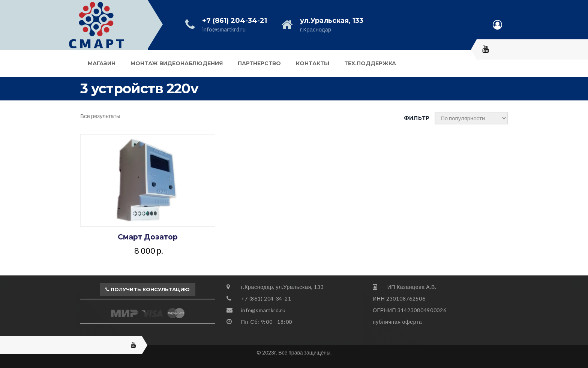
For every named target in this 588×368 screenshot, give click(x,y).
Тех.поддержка (370, 63)
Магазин (102, 63)
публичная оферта (397, 322)
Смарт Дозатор (148, 237)
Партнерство (259, 63)
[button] (148, 290)
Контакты (313, 63)
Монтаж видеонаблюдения (177, 63)
